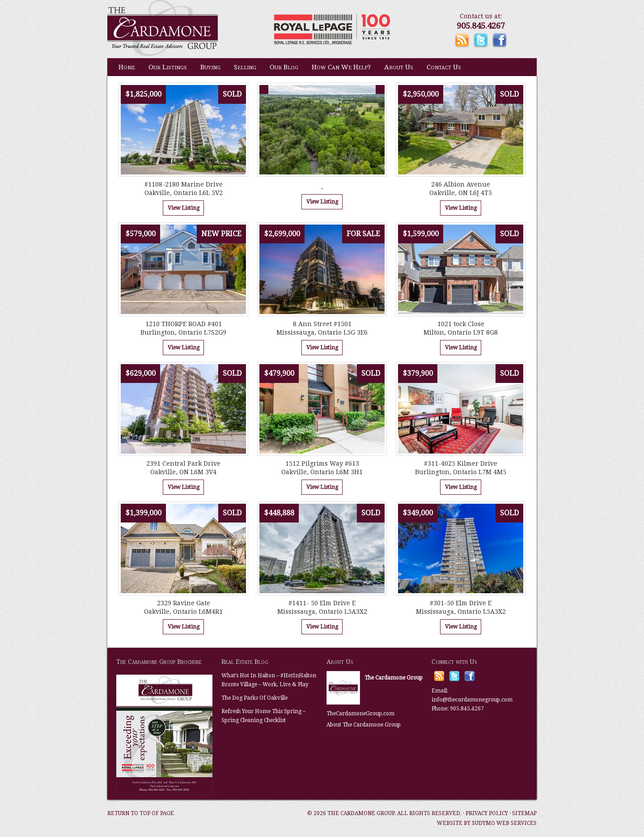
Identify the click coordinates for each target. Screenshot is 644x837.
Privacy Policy (487, 813)
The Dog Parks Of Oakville (254, 698)
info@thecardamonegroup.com (472, 700)
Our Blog (284, 67)
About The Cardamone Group (364, 725)
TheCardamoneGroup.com (360, 714)
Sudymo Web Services (504, 823)
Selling (245, 67)
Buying (210, 67)
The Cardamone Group (197, 29)
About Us (399, 67)
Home (127, 67)
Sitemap (524, 813)
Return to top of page (141, 813)
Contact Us (444, 67)
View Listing (184, 208)
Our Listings (168, 67)
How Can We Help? (341, 67)
